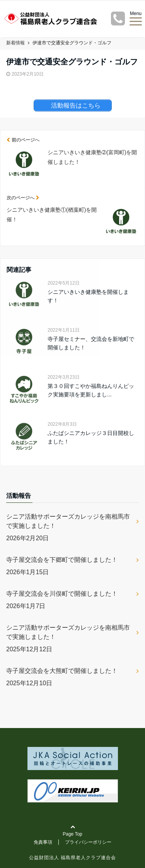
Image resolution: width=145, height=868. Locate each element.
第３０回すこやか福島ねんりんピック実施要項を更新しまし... (91, 390)
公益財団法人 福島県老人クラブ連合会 (72, 858)
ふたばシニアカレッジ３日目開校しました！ (91, 437)
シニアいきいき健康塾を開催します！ (88, 296)
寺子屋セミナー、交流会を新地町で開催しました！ (91, 343)
